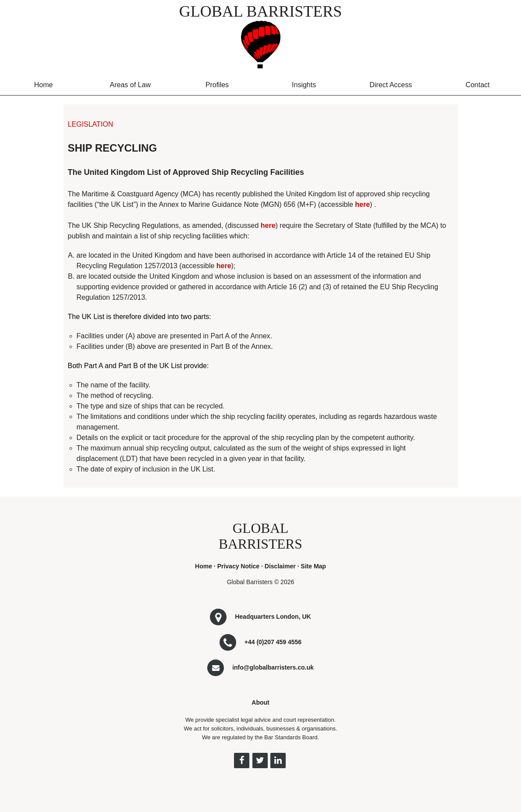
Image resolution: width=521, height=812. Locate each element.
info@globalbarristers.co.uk (273, 667)
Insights (304, 85)
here (362, 204)
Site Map (313, 566)
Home (44, 85)
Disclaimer (280, 566)
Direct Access (391, 85)
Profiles (217, 85)
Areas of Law (130, 85)
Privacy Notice (239, 566)
